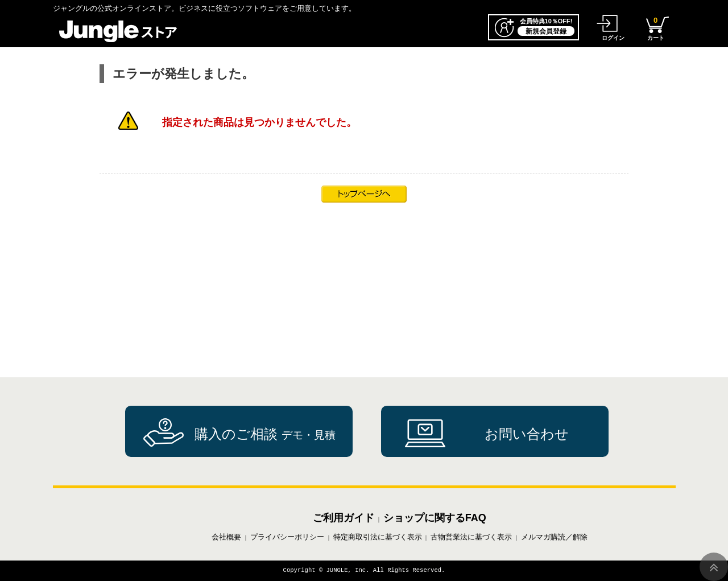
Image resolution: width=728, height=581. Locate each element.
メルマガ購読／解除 (554, 537)
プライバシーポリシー (287, 537)
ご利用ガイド (344, 518)
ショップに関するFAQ (435, 518)
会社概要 (226, 537)
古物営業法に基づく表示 (471, 537)
